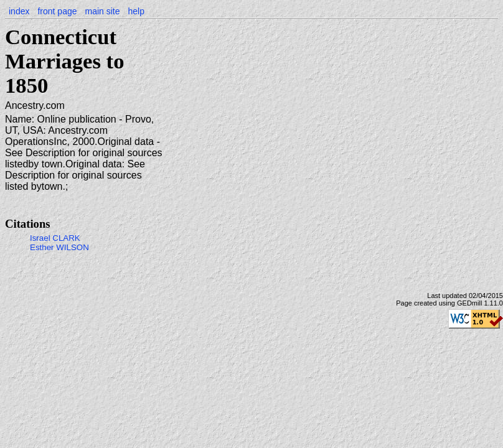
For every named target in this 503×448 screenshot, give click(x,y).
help (136, 11)
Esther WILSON (59, 247)
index (19, 11)
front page (57, 11)
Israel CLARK (55, 238)
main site (102, 11)
